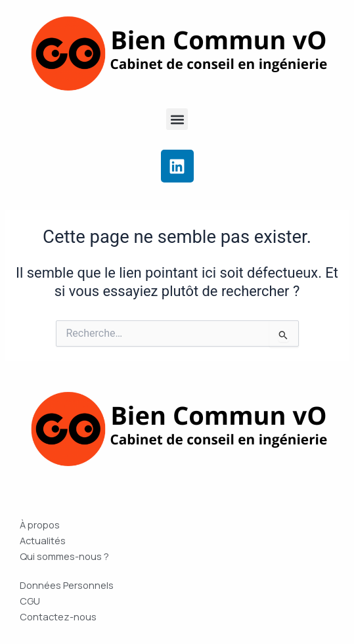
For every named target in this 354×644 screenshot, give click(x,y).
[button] (177, 119)
